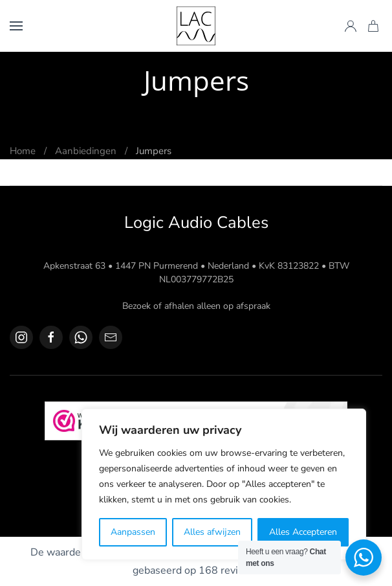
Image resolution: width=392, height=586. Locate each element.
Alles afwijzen (212, 532)
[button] (16, 26)
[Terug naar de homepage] (196, 26)
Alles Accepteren (303, 532)
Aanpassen (133, 532)
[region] (224, 484)
